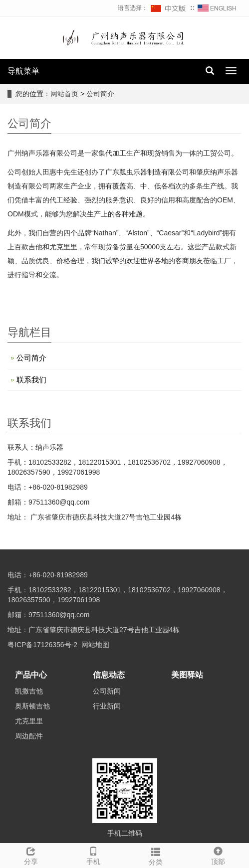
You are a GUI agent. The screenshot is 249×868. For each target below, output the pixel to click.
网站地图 (95, 645)
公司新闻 (107, 691)
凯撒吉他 (29, 691)
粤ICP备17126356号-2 (42, 645)
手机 (94, 855)
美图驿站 (187, 675)
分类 (156, 855)
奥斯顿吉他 (32, 706)
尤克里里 (29, 721)
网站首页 (64, 94)
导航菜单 (23, 71)
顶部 (218, 855)
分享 (31, 855)
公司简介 (100, 94)
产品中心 (31, 675)
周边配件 (29, 736)
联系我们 (31, 380)
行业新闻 (107, 706)
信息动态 (109, 675)
